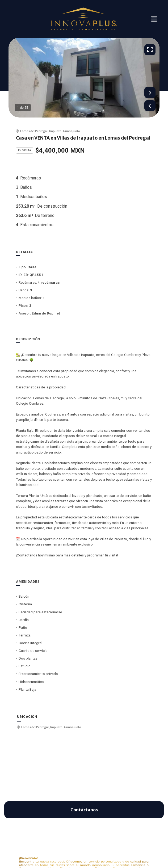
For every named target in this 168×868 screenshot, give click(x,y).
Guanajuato (72, 131)
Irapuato (55, 131)
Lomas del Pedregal (34, 131)
